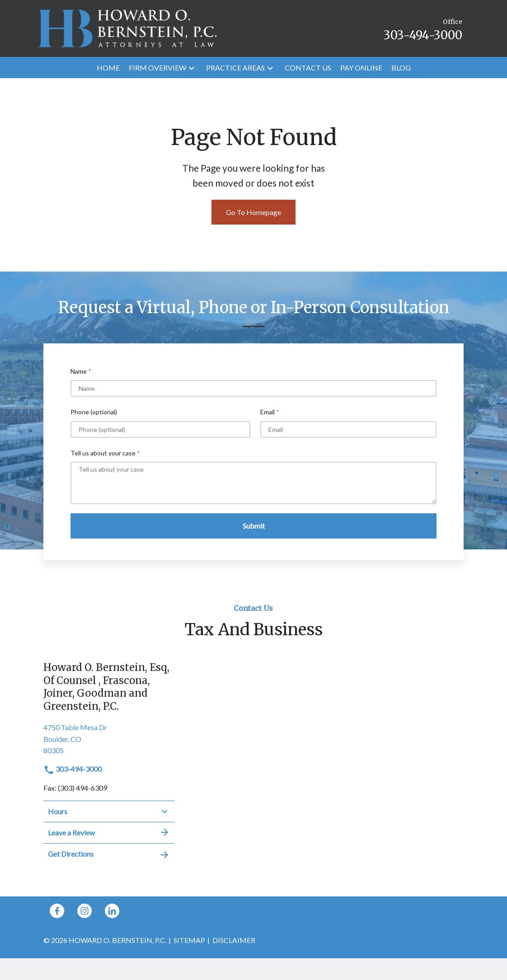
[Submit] (253, 526)
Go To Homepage (253, 212)
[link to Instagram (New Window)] (84, 911)
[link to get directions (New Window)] (109, 738)
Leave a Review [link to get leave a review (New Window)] (109, 832)
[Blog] (401, 68)
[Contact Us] (308, 68)
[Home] (108, 68)
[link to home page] (127, 27)
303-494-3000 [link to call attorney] (73, 769)
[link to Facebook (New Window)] (57, 911)
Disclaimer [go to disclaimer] (234, 940)
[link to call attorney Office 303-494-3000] (423, 28)
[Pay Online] (361, 68)
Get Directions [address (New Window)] (109, 854)
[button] (192, 68)
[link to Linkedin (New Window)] (112, 911)
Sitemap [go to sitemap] (189, 940)
